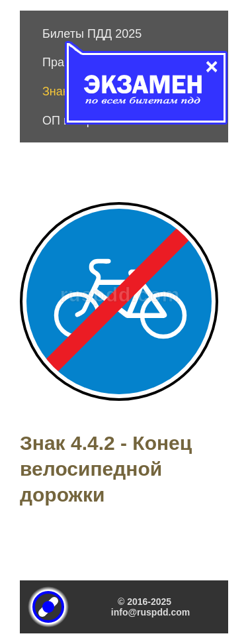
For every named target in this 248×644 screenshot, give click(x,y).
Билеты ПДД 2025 (92, 34)
